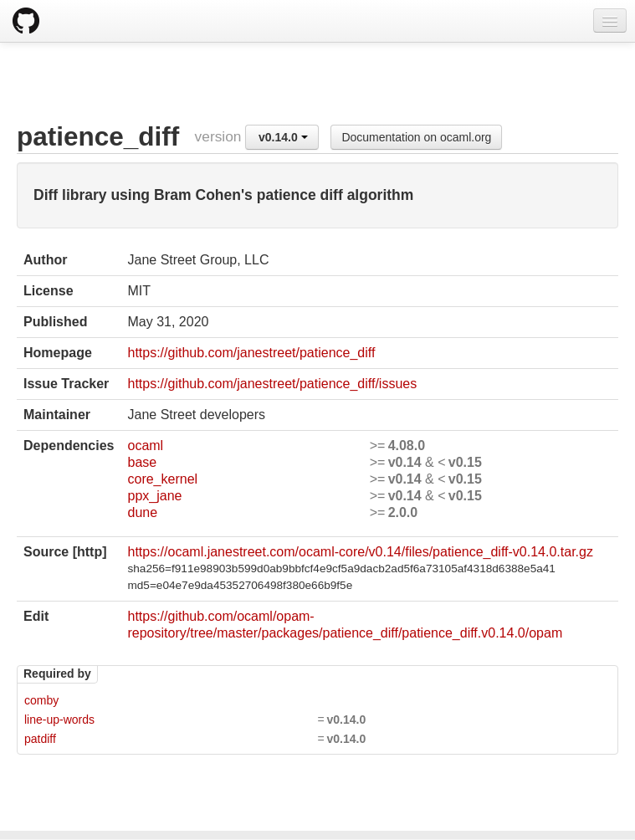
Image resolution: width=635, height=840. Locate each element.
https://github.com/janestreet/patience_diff (251, 353)
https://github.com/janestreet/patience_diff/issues (272, 384)
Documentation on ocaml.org (416, 137)
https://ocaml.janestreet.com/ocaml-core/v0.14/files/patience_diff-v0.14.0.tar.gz (360, 552)
